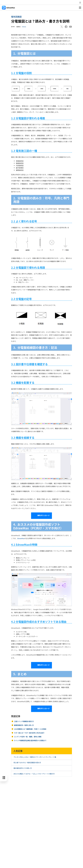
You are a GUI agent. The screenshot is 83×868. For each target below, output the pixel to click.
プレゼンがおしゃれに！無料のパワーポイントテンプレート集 (35, 757)
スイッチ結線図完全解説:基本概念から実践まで (30, 740)
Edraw (24, 27)
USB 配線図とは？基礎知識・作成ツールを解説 (30, 729)
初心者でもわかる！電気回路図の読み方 (27, 762)
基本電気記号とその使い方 (23, 768)
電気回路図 (16, 17)
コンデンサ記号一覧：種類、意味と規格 (28, 737)
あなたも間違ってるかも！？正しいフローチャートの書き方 (34, 774)
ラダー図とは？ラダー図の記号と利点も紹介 (29, 733)
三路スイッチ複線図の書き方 (24, 721)
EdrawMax (21, 538)
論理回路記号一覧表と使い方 (24, 725)
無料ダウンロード (41, 516)
